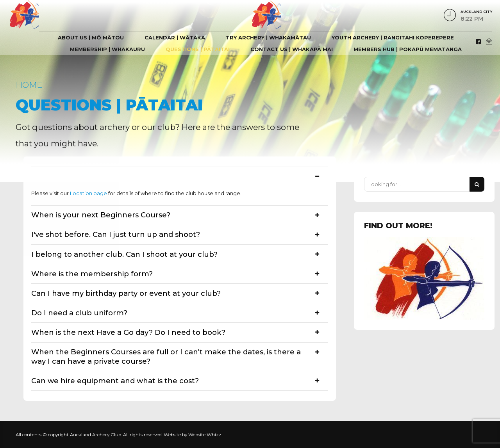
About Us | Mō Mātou (91, 37)
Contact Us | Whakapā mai (292, 49)
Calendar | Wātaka (175, 37)
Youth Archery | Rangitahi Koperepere (393, 37)
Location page (88, 193)
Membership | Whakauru (107, 49)
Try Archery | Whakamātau (268, 37)
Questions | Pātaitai (198, 49)
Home (29, 85)
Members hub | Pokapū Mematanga (408, 49)
